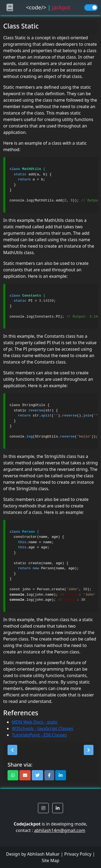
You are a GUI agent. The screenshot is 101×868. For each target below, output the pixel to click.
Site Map (50, 860)
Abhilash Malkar (43, 854)
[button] (12, 750)
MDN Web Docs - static (35, 722)
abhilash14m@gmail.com (60, 830)
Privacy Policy (78, 854)
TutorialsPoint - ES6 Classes (39, 735)
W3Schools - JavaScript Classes (43, 728)
